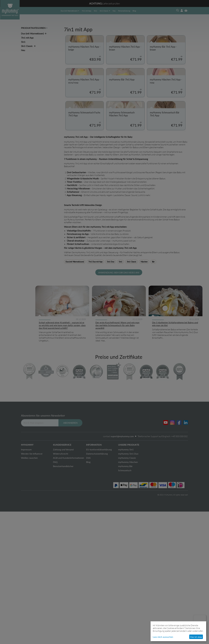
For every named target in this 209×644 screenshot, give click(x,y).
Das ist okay (196, 637)
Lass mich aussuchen (163, 637)
